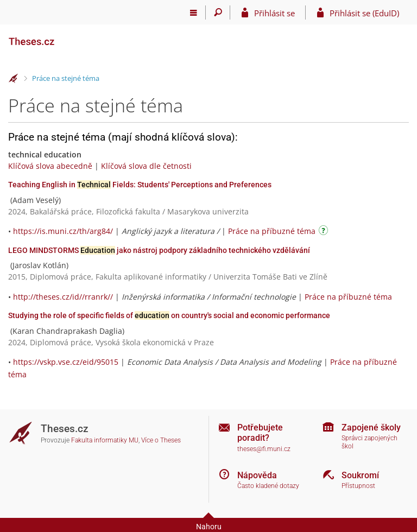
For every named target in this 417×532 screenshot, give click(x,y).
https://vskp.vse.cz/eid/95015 (66, 362)
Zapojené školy (371, 427)
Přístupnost (358, 486)
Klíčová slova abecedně (50, 166)
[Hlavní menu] (194, 12)
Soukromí (360, 475)
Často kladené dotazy (268, 486)
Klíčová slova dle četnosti (146, 166)
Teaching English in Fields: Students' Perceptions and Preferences (140, 185)
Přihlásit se (274, 13)
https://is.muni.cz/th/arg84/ (63, 231)
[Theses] (62, 37)
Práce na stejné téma (66, 78)
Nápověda (257, 475)
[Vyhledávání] (218, 12)
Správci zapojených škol (369, 442)
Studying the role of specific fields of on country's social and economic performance (169, 315)
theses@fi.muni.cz (264, 449)
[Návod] (325, 232)
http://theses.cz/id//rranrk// (63, 297)
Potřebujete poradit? (260, 433)
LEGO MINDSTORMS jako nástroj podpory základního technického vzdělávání (159, 250)
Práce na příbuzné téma (272, 231)
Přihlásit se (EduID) (364, 13)
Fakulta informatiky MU (105, 440)
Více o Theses (161, 440)
